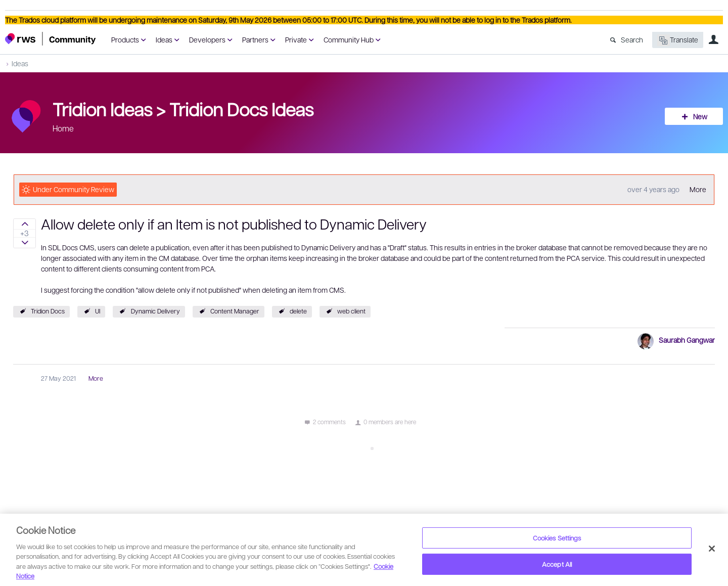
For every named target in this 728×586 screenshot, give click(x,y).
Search (632, 39)
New (700, 116)
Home (63, 128)
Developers (207, 39)
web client (351, 311)
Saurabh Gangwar (687, 340)
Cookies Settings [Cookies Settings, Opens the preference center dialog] (557, 538)
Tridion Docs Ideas (241, 109)
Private (296, 39)
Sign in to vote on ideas (25, 224)
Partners (255, 39)
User (713, 39)
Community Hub (349, 39)
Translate (678, 40)
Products (125, 39)
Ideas (164, 39)
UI (98, 311)
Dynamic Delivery (155, 311)
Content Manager (235, 311)
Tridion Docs (48, 311)
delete (298, 311)
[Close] (712, 549)
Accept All (557, 564)
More (698, 189)
